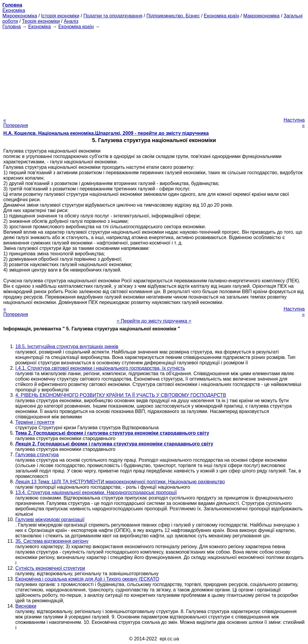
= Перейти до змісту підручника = (154, 321)
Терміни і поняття (35, 422)
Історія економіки (60, 16)
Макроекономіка (262, 16)
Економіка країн (222, 16)
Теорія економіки (41, 21)
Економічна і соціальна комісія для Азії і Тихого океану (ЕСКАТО (87, 579)
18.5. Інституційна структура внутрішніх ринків (67, 346)
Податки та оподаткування (113, 16)
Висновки (26, 606)
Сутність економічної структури (50, 568)
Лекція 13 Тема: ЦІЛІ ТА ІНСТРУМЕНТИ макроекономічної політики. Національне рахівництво (120, 482)
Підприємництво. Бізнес (173, 16)
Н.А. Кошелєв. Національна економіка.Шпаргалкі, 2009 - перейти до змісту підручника (106, 133)
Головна (12, 27)
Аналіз (71, 21)
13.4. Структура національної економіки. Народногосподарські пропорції (96, 492)
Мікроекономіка (20, 16)
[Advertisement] (154, 71)
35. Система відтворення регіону (52, 541)
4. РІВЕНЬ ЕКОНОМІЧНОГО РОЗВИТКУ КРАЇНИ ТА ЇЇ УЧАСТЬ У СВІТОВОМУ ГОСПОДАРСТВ (121, 395)
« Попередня (16, 123)
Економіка (14, 10)
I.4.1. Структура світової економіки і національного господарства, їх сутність (100, 368)
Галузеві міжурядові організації (50, 519)
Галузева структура (37, 455)
